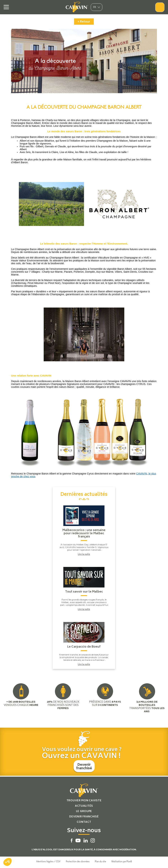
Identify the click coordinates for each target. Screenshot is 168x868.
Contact (84, 822)
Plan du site (100, 861)
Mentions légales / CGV (48, 861)
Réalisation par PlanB (122, 861)
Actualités (84, 806)
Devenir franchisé (84, 767)
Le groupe (84, 811)
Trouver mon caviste (84, 801)
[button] (8, 862)
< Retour (84, 22)
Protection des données (78, 861)
